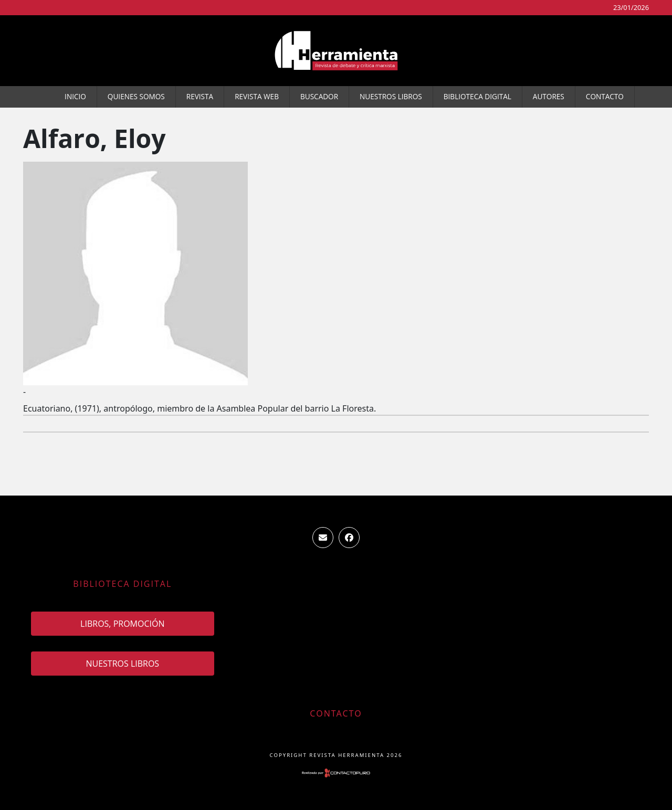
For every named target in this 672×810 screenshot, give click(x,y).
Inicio (75, 96)
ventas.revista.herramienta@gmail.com (323, 538)
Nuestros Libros (391, 96)
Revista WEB (257, 96)
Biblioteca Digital (477, 96)
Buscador (319, 96)
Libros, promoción (122, 624)
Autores (549, 96)
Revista (200, 96)
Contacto (605, 96)
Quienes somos (136, 96)
